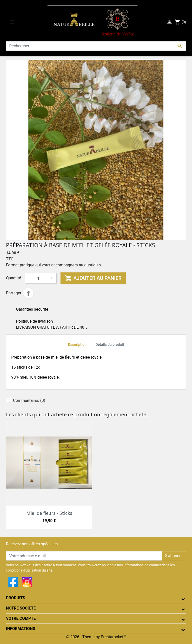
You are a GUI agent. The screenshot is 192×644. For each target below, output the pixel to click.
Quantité (13, 278)
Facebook (13, 582)
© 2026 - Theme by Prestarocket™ (96, 637)
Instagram (27, 582)
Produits (16, 598)
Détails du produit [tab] (110, 345)
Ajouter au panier (93, 278)
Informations (21, 629)
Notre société (21, 608)
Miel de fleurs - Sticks (49, 513)
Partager (28, 293)
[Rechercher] (96, 46)
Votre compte (21, 618)
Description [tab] (77, 345)
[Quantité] (40, 278)
